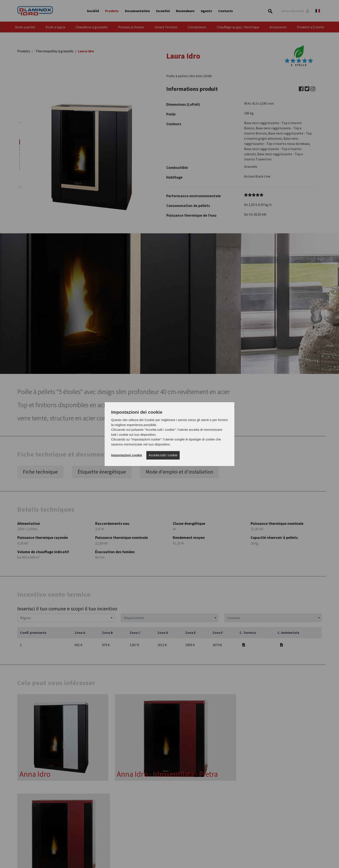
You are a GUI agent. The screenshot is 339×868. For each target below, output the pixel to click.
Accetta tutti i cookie (163, 455)
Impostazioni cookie (127, 455)
